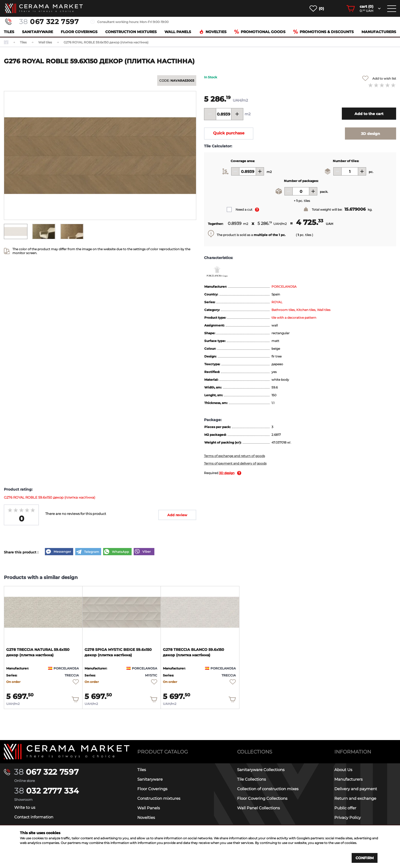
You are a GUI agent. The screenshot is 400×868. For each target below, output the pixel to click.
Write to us (25, 807)
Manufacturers (379, 32)
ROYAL (277, 302)
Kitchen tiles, (307, 310)
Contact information (34, 817)
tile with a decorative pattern (294, 318)
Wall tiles (324, 310)
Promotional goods (260, 32)
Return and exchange (355, 798)
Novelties (213, 32)
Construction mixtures (131, 32)
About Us (343, 770)
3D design (227, 473)
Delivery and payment (356, 789)
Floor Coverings (79, 32)
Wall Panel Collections (258, 808)
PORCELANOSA (284, 287)
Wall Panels (178, 32)
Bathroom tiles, (284, 310)
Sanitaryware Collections (261, 770)
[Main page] (67, 752)
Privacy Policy (348, 817)
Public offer (345, 808)
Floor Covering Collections (262, 798)
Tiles (9, 32)
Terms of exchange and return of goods (235, 456)
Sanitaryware (37, 32)
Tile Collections (251, 779)
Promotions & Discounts (323, 32)
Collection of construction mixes (268, 789)
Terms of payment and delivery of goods (235, 463)
